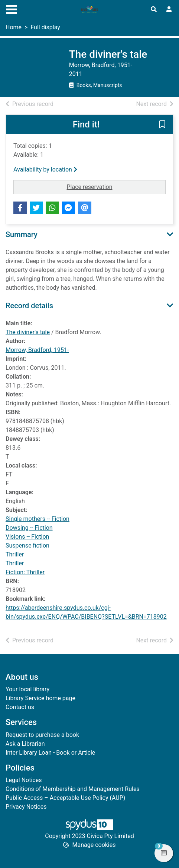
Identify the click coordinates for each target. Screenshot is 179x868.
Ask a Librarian (25, 744)
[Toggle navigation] (12, 9)
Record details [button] (29, 306)
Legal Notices (24, 780)
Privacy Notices (26, 807)
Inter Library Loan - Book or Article (50, 753)
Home (14, 27)
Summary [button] (22, 235)
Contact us (20, 707)
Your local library (27, 689)
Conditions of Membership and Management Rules (73, 789)
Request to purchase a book (42, 735)
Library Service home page (40, 698)
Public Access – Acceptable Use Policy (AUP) (65, 798)
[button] (162, 125)
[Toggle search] (154, 10)
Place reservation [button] (116, 186)
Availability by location (45, 169)
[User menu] (169, 10)
